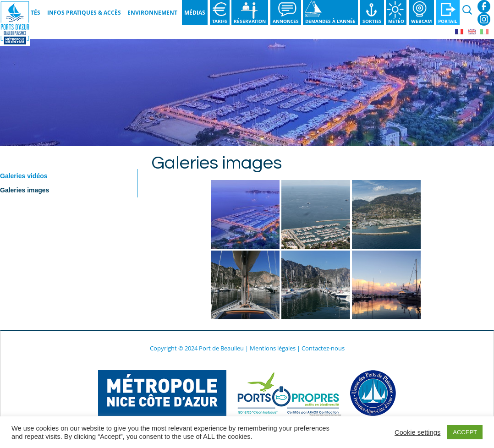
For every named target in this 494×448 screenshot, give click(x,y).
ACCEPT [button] (465, 432)
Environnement (152, 13)
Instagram (484, 19)
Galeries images (25, 190)
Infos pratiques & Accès (84, 13)
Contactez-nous (323, 348)
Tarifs (220, 21)
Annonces (286, 21)
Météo (396, 21)
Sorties (372, 21)
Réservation (250, 21)
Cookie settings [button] (417, 432)
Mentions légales (273, 348)
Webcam (421, 21)
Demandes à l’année (330, 21)
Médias (195, 13)
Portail (448, 21)
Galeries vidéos (24, 176)
